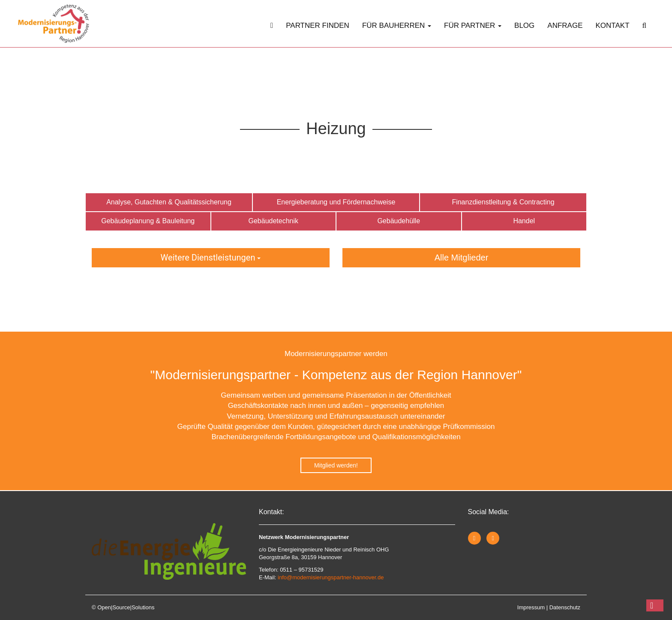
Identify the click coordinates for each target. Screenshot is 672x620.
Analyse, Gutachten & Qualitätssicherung (169, 202)
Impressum (531, 607)
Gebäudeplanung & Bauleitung (148, 221)
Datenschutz (565, 607)
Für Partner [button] (473, 25)
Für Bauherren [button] (397, 25)
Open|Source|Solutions (126, 607)
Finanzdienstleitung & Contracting (503, 202)
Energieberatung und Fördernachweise (336, 202)
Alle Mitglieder (462, 258)
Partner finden (318, 25)
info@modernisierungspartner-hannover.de (331, 577)
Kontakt (613, 25)
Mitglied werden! (336, 465)
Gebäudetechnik (273, 221)
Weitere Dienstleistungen (211, 258)
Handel (524, 221)
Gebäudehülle (399, 221)
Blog (524, 25)
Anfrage (565, 25)
